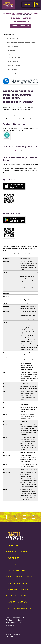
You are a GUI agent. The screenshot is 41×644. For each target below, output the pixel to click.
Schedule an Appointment (14, 73)
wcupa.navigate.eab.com (12, 151)
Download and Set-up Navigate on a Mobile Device (21, 43)
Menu (27, 4)
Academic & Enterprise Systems (25, 13)
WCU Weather (13, 558)
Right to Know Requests (18, 583)
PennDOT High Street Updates (20, 577)
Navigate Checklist (12, 54)
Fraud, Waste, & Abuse (17, 596)
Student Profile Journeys (14, 65)
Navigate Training (15, 14)
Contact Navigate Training (21, 26)
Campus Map (13, 545)
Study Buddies (11, 50)
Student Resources (12, 69)
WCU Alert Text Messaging (19, 552)
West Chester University (9, 13)
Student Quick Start (12, 46)
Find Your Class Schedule (14, 58)
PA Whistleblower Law (17, 602)
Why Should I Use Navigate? (15, 39)
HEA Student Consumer (18, 589)
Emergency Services (16, 564)
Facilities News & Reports (18, 570)
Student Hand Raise (12, 62)
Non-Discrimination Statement (21, 608)
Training (36, 13)
